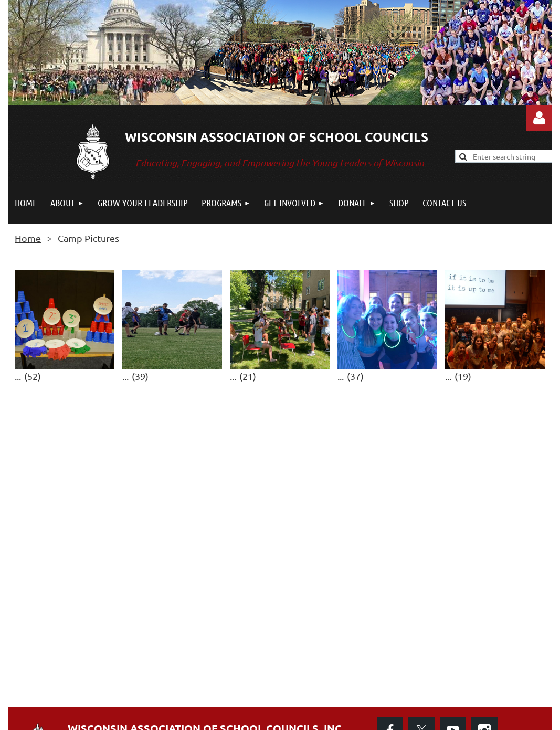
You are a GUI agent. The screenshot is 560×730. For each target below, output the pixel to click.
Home (28, 238)
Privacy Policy (413, 678)
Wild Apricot (427, 717)
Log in (539, 118)
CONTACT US (105, 677)
